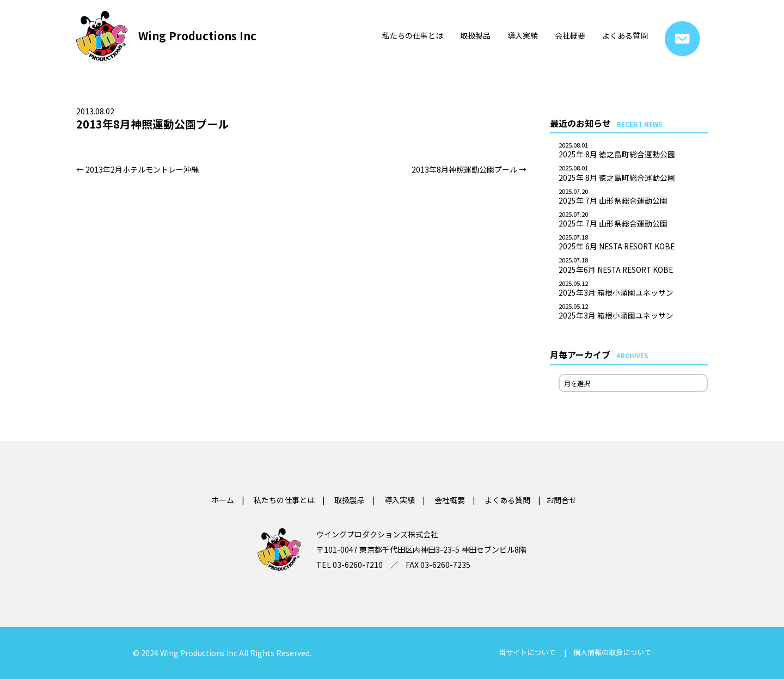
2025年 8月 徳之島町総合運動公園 (633, 151)
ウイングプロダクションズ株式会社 (377, 534)
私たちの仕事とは (413, 35)
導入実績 (523, 35)
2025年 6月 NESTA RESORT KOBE (633, 243)
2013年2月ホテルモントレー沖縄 (137, 169)
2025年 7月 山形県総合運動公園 (633, 197)
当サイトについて (527, 652)
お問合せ (682, 39)
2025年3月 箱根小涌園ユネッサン (633, 289)
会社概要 (570, 35)
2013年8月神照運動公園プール (469, 169)
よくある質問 (625, 35)
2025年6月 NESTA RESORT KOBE (633, 266)
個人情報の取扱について (612, 652)
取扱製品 (475, 35)
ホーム (223, 500)
